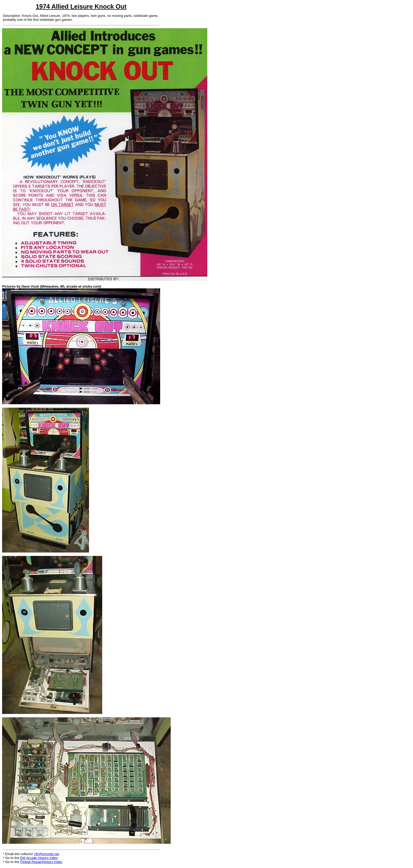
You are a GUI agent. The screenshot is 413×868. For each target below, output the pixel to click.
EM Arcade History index (39, 858)
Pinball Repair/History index (41, 862)
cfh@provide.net (47, 854)
